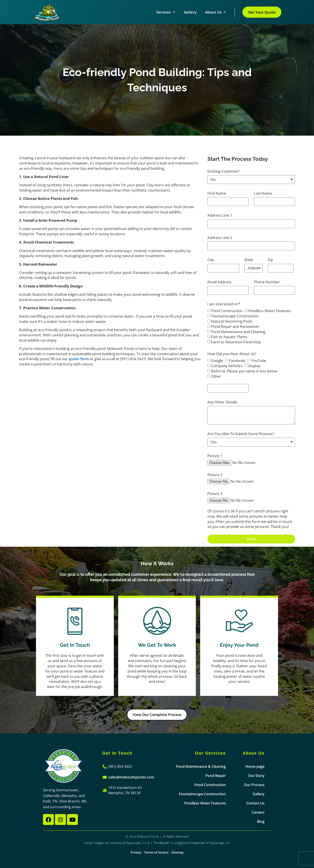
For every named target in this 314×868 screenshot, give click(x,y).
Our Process (254, 785)
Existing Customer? (224, 171)
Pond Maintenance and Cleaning (238, 332)
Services (166, 12)
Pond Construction (227, 311)
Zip (270, 260)
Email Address (219, 282)
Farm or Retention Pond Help (236, 342)
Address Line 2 (220, 238)
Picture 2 (215, 475)
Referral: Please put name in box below (244, 371)
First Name (217, 193)
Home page (255, 766)
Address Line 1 (220, 215)
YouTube (259, 361)
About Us (216, 12)
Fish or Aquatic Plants (229, 337)
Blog (261, 821)
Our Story (256, 776)
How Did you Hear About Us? (232, 354)
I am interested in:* (224, 304)
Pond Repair (216, 776)
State (249, 260)
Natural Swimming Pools (232, 321)
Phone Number (267, 282)
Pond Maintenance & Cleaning (201, 766)
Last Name (263, 193)
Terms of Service (156, 852)
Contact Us (255, 803)
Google (217, 361)
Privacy (136, 852)
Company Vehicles (227, 366)
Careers (258, 812)
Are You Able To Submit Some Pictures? (241, 434)
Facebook (237, 361)
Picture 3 (215, 494)
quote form (79, 359)
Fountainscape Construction (235, 316)
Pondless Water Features (270, 311)
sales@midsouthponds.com (131, 777)
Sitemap (177, 852)
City (211, 260)
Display (254, 366)
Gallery (190, 12)
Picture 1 (215, 456)
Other (216, 376)
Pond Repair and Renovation (235, 326)
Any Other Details (222, 402)
